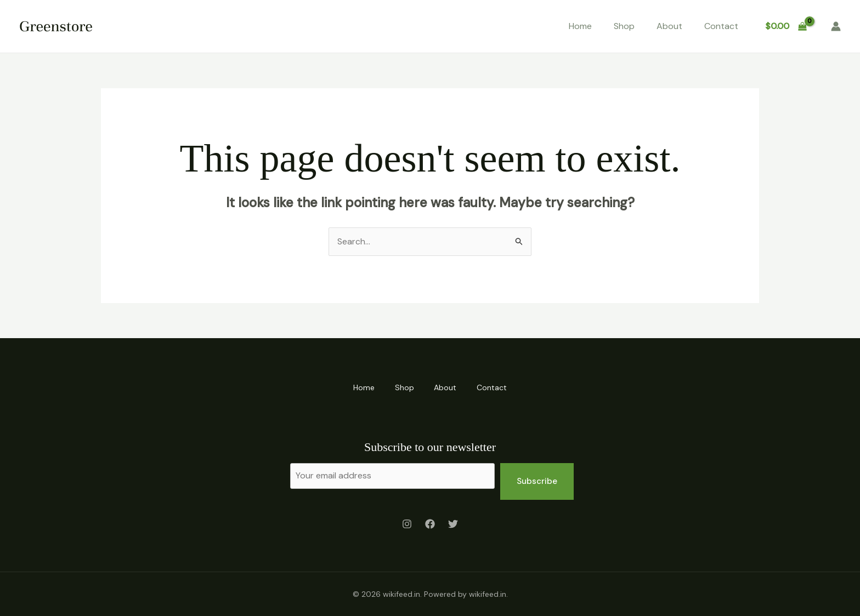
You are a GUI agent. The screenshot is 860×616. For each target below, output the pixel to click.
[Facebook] (430, 524)
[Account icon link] (836, 26)
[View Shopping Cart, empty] (786, 26)
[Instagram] (407, 524)
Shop (624, 26)
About (669, 26)
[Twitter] (453, 524)
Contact (721, 26)
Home (580, 26)
